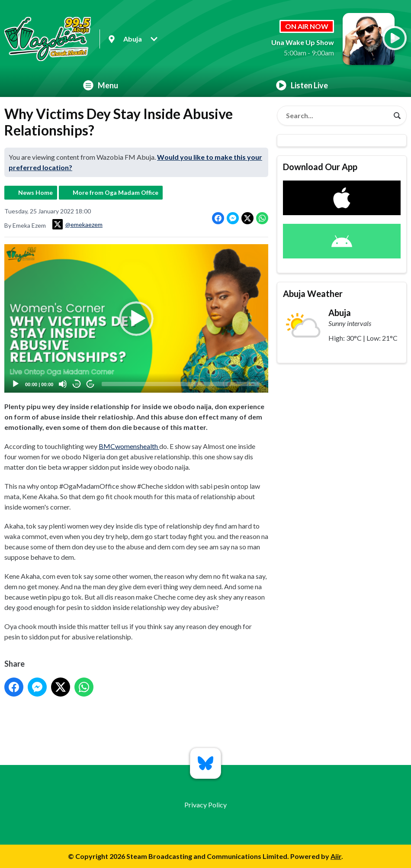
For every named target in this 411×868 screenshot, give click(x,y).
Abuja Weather (313, 294)
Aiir (336, 856)
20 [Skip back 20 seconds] (77, 384)
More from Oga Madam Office (116, 192)
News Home (35, 192)
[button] (136, 318)
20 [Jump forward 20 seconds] (91, 384)
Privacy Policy (205, 805)
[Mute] (63, 384)
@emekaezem (77, 224)
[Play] (16, 384)
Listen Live (302, 85)
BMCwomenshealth (129, 446)
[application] (136, 318)
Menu (101, 85)
